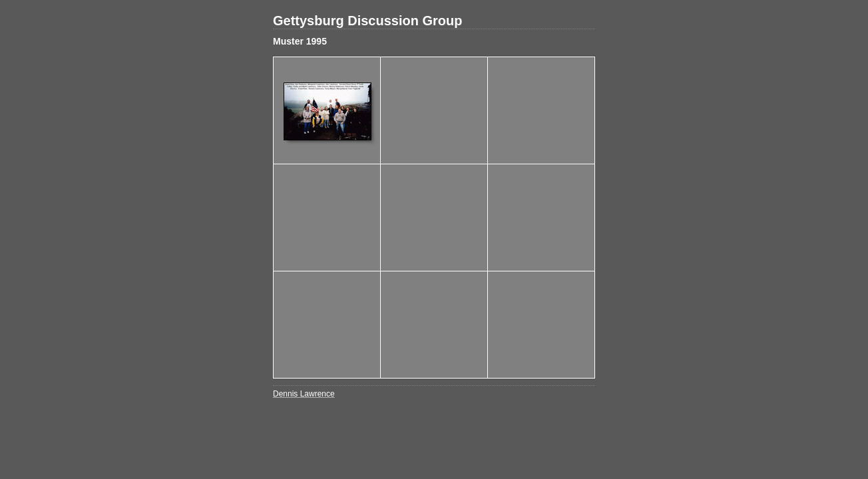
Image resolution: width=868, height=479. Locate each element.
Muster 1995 (300, 41)
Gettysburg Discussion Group (367, 21)
